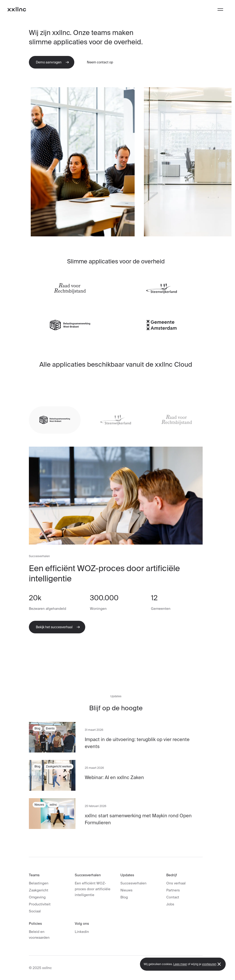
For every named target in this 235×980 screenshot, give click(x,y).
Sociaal (35, 911)
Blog (124, 897)
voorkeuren (209, 964)
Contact (173, 897)
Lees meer (180, 964)
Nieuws (126, 890)
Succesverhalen (133, 883)
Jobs (170, 904)
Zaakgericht (39, 890)
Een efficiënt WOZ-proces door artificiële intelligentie (93, 889)
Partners (173, 890)
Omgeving (37, 897)
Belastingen (39, 883)
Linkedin (82, 932)
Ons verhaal (176, 883)
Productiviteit (40, 904)
